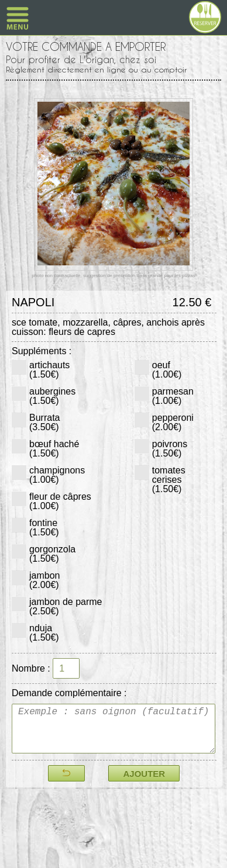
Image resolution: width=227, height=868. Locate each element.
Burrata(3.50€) (36, 422)
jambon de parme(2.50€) (57, 606)
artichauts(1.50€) (41, 370)
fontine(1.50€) (35, 528)
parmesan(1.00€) (164, 396)
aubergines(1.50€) (44, 396)
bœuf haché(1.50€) (45, 449)
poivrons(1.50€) (161, 449)
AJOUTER (144, 774)
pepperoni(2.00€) (164, 422)
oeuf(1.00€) (158, 370)
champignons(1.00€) (48, 475)
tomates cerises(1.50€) (160, 480)
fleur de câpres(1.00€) (51, 501)
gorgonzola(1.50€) (44, 554)
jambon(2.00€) (36, 580)
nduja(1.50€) (35, 633)
